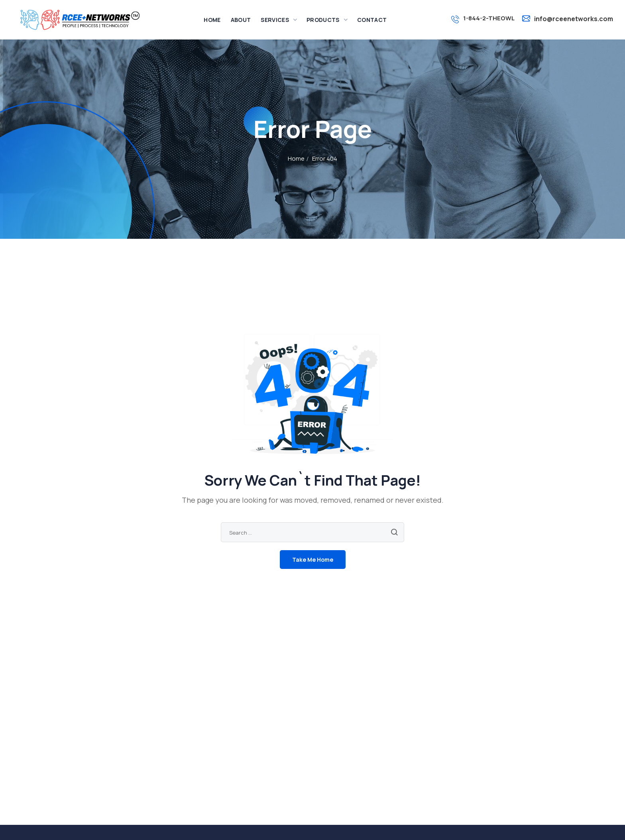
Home (296, 158)
